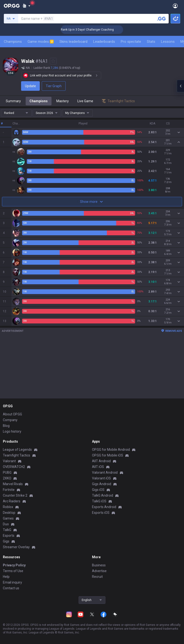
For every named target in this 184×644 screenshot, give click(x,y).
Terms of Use (13, 571)
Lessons (168, 42)
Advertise (99, 571)
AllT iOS (98, 467)
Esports (9, 536)
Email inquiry (12, 582)
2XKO (7, 478)
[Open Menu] (175, 6)
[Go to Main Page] (12, 6)
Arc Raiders (12, 501)
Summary (13, 101)
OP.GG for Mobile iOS (108, 455)
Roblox (8, 507)
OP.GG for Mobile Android (111, 450)
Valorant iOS (101, 478)
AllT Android (101, 461)
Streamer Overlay (16, 547)
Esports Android (104, 507)
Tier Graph (54, 86)
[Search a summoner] (161, 19)
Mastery (63, 101)
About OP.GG (12, 414)
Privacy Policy (14, 565)
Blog (6, 426)
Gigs (6, 541)
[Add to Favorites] (53, 61)
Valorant (9, 461)
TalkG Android (103, 495)
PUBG (7, 472)
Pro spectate (131, 42)
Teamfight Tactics (17, 455)
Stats (151, 42)
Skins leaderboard (73, 42)
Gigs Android (102, 484)
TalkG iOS (99, 501)
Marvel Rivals (13, 484)
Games (8, 518)
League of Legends (17, 450)
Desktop (9, 513)
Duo (6, 524)
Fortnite (9, 490)
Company (10, 420)
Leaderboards (104, 42)
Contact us (11, 588)
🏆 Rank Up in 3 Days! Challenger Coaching (95, 30)
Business (99, 565)
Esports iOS (101, 513)
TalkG (7, 530)
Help (6, 577)
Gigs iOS (98, 490)
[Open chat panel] (180, 86)
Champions (13, 42)
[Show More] (26, 6)
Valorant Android (105, 472)
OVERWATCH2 (14, 467)
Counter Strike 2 (15, 495)
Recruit (97, 577)
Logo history (12, 431)
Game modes (41, 42)
